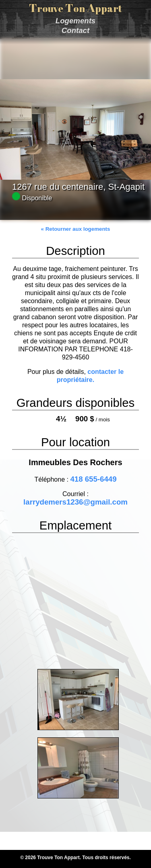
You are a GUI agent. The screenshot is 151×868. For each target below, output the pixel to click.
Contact (75, 30)
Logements (76, 21)
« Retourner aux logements (76, 229)
